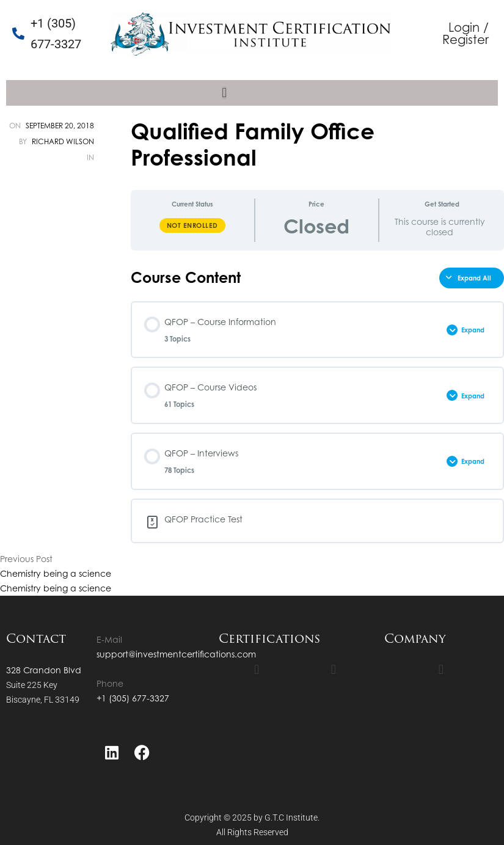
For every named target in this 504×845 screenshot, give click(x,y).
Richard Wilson (63, 141)
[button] (224, 93)
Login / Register (466, 33)
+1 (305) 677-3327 (133, 698)
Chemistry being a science (56, 573)
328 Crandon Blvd (44, 670)
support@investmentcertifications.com (176, 654)
